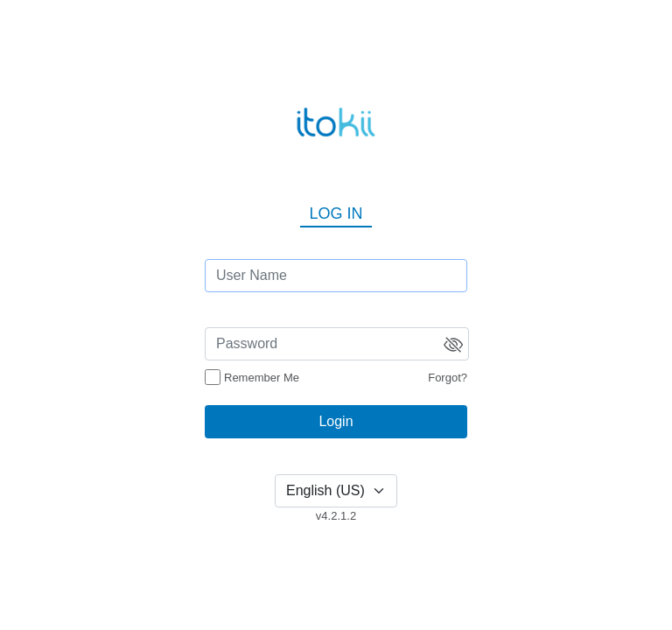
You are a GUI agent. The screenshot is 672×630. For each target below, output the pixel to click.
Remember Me (262, 378)
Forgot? (448, 378)
